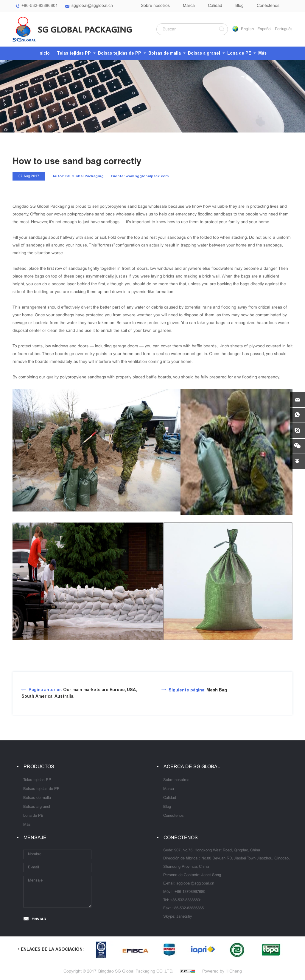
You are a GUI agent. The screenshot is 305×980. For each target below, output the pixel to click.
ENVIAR (39, 919)
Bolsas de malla (165, 53)
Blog (239, 6)
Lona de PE (239, 53)
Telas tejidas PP (74, 53)
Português (284, 29)
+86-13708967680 (190, 892)
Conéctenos (268, 6)
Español (264, 29)
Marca (189, 6)
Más (262, 53)
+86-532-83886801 (40, 6)
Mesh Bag (198, 690)
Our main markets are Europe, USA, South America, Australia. (79, 693)
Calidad (215, 6)
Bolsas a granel (204, 53)
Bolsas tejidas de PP (120, 53)
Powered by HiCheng (222, 971)
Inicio (44, 53)
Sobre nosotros (155, 6)
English (247, 29)
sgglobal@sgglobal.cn (92, 6)
